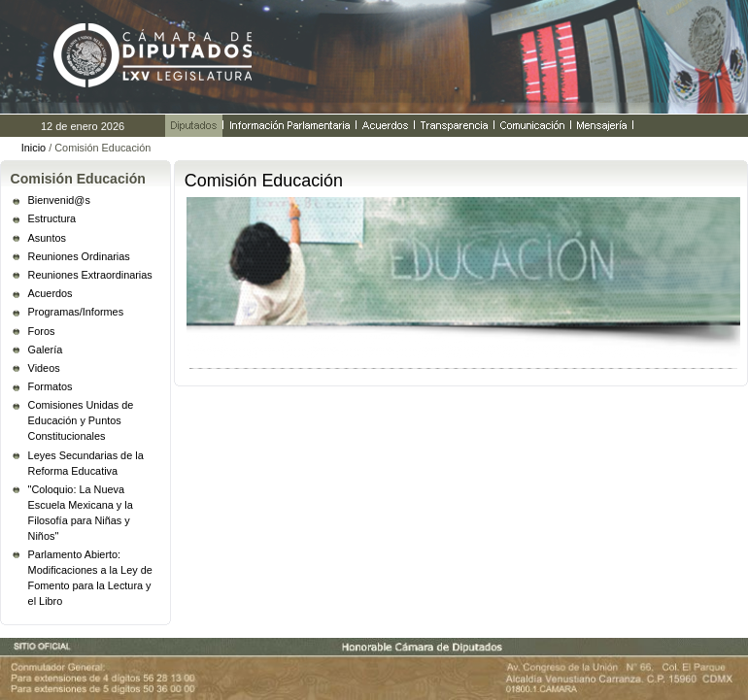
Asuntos (47, 238)
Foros (42, 331)
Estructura (52, 218)
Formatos (51, 386)
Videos (44, 368)
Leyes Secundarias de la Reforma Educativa (86, 463)
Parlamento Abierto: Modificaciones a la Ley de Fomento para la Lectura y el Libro (90, 578)
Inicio (34, 148)
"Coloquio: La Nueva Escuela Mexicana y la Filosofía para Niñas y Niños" (81, 513)
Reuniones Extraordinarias (90, 275)
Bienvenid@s (59, 200)
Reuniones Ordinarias (79, 256)
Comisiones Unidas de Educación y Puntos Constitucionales (81, 420)
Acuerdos (51, 293)
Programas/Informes (76, 312)
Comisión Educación (78, 179)
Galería (46, 350)
